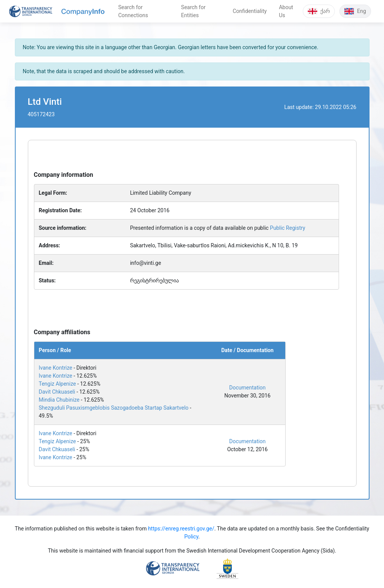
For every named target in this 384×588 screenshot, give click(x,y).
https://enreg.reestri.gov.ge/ (181, 529)
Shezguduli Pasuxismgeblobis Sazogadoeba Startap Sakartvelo (114, 408)
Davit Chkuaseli (57, 392)
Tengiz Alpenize (58, 384)
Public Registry (288, 228)
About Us (286, 11)
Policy (191, 537)
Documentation (247, 388)
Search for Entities (193, 11)
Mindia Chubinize (59, 400)
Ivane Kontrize (56, 368)
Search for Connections (133, 11)
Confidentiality (250, 11)
